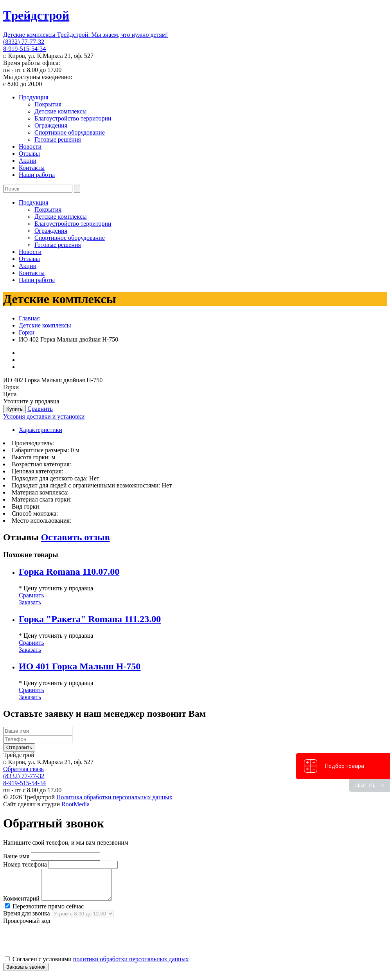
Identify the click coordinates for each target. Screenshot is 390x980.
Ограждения (51, 125)
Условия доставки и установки (44, 416)
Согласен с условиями (97, 965)
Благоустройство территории (73, 118)
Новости (30, 147)
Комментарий (21, 904)
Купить (14, 409)
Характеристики (40, 430)
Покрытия (48, 104)
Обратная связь (23, 769)
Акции (28, 161)
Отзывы (29, 154)
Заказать (30, 602)
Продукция (34, 97)
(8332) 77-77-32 (24, 42)
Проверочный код (27, 927)
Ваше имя (16, 856)
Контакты (32, 168)
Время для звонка (27, 919)
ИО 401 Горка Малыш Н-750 (80, 666)
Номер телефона (25, 864)
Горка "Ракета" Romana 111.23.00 (90, 619)
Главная (29, 318)
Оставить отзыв (75, 537)
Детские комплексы (61, 111)
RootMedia (75, 804)
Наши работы (37, 175)
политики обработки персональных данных (131, 965)
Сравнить (40, 409)
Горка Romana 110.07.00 (69, 572)
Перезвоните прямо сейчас (44, 912)
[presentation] (63, 946)
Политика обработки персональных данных (114, 797)
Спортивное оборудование (70, 132)
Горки (27, 332)
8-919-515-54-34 (24, 49)
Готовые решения (58, 139)
